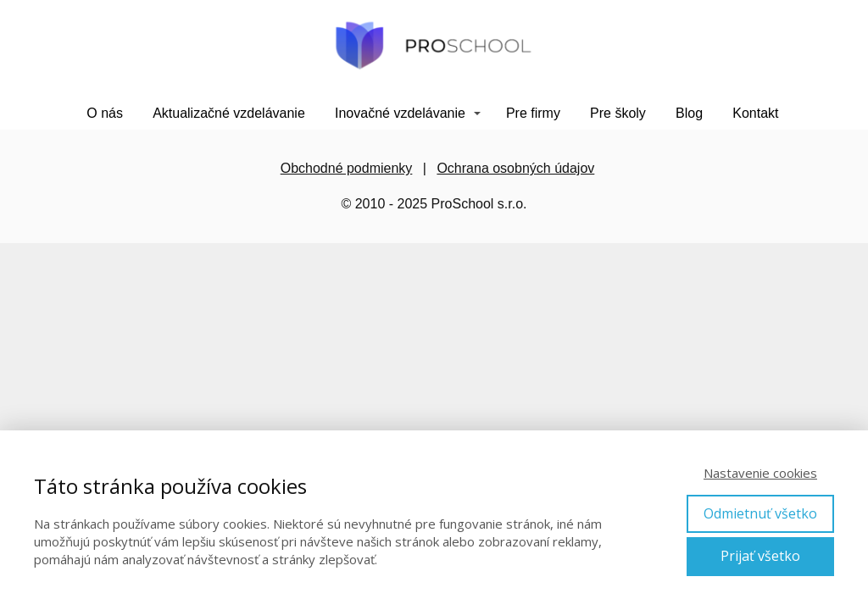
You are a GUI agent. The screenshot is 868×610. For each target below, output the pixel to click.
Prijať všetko (760, 556)
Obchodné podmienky (347, 168)
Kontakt (755, 113)
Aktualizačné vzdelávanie (229, 113)
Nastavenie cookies (760, 473)
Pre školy (618, 113)
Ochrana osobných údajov (515, 168)
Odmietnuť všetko (760, 513)
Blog (689, 113)
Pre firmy (533, 113)
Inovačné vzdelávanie (400, 113)
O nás (105, 113)
